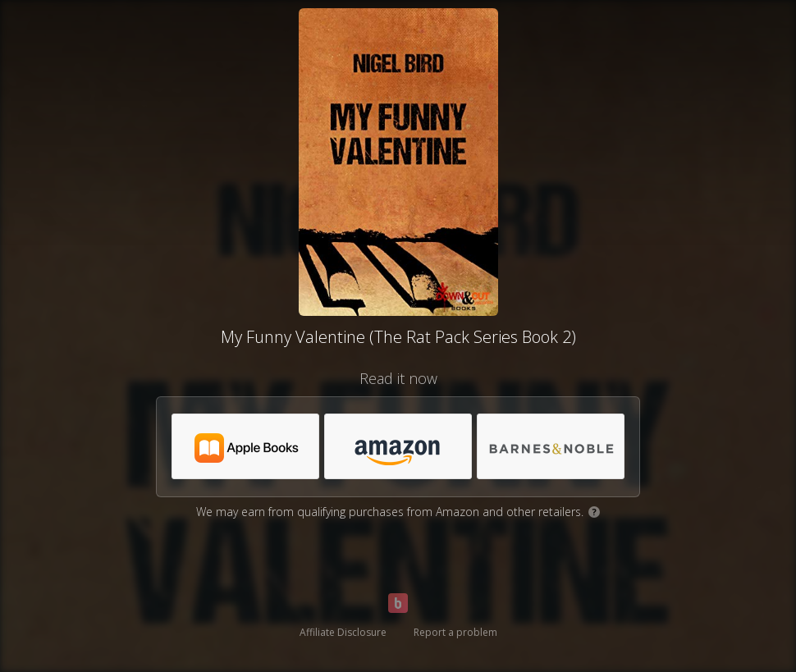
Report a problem (455, 632)
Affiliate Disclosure (343, 632)
